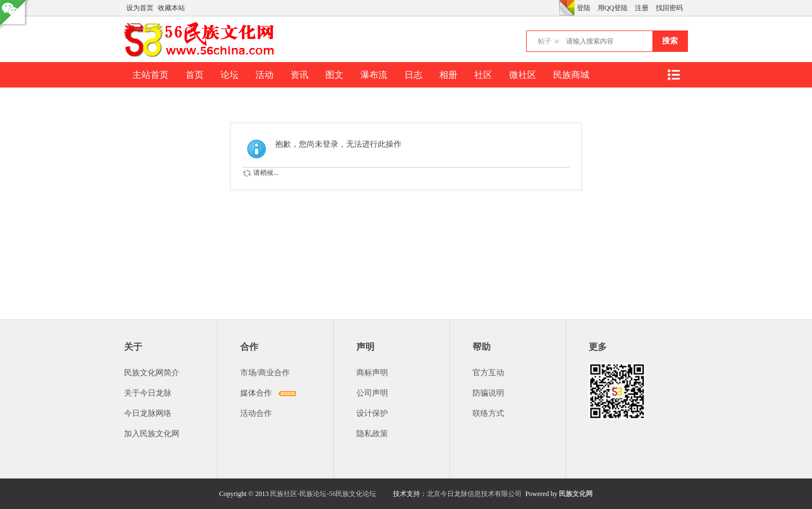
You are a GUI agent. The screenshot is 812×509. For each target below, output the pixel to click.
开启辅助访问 (556, 8)
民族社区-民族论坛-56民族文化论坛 (323, 494)
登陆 (584, 8)
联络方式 (488, 413)
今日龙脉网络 (148, 413)
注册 (642, 8)
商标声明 (372, 373)
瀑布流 (374, 75)
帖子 (545, 41)
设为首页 (140, 8)
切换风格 (567, 8)
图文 (334, 75)
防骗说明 (488, 393)
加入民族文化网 (152, 434)
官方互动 (488, 373)
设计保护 (372, 413)
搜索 (670, 41)
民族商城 (571, 75)
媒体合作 (256, 393)
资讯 (299, 75)
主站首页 (151, 75)
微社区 (523, 75)
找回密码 (669, 8)
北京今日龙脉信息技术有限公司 (474, 494)
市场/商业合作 (265, 373)
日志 (413, 75)
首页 (195, 75)
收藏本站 (171, 8)
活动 (264, 75)
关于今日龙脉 (148, 393)
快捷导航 (673, 75)
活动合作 (256, 413)
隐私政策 (372, 434)
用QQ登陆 (613, 8)
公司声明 (372, 393)
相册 (448, 75)
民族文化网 (576, 494)
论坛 (230, 75)
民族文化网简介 (152, 373)
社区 (483, 75)
